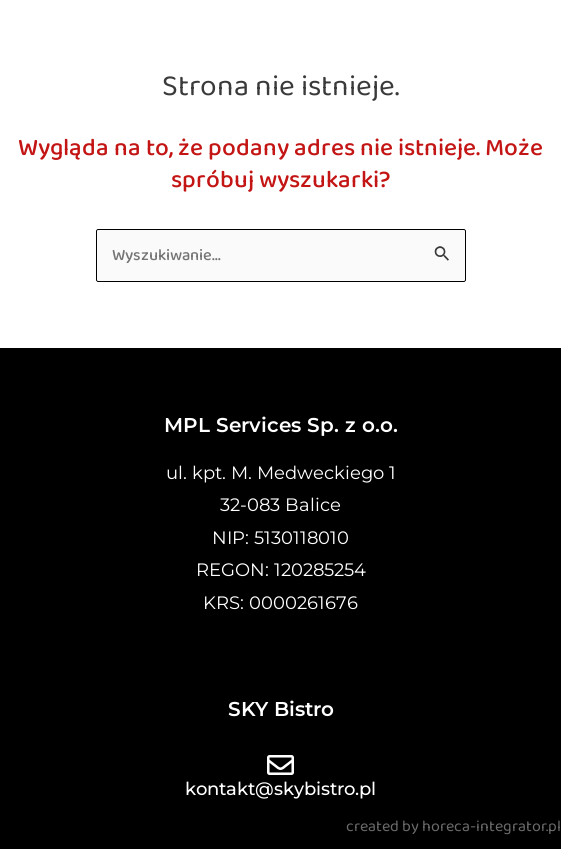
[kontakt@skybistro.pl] (280, 764)
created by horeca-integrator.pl (453, 826)
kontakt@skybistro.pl (280, 789)
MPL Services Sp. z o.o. (281, 425)
